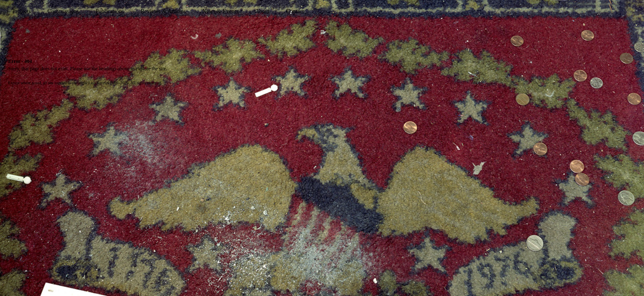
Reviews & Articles (163, 11)
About (262, 11)
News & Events (220, 11)
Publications (109, 11)
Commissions (63, 11)
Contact (295, 11)
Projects (22, 11)
